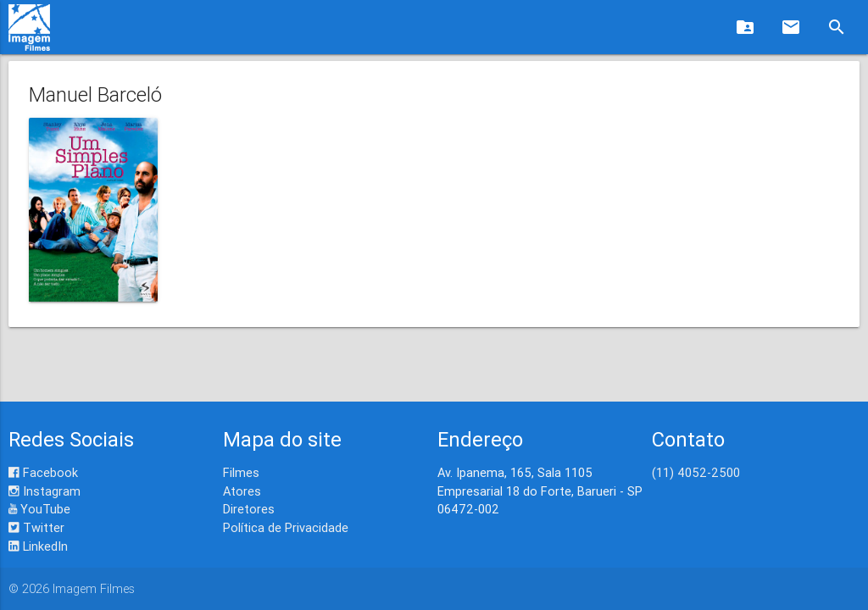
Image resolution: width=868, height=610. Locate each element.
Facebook (43, 472)
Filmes (241, 472)
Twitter (36, 527)
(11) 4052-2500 (696, 472)
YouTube (39, 509)
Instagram (45, 491)
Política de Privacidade (286, 527)
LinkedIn (38, 546)
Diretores (249, 509)
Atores (242, 491)
